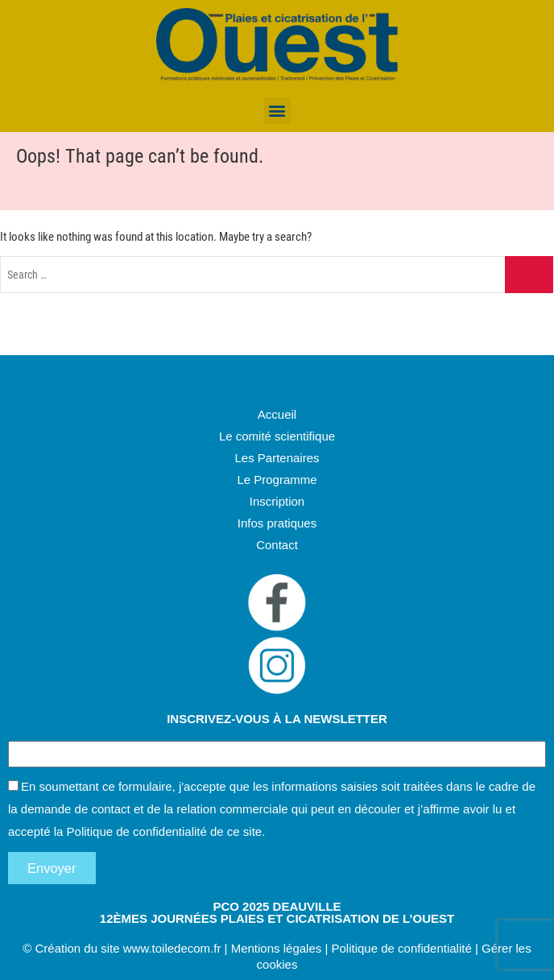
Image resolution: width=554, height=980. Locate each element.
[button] (277, 111)
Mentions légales (277, 948)
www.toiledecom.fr (172, 948)
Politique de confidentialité (137, 831)
